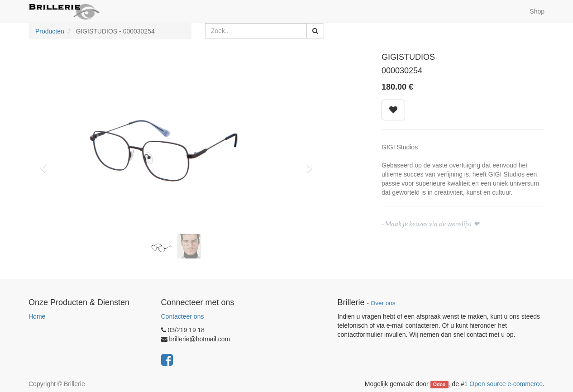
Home (37, 316)
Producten (50, 31)
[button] (46, 164)
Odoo (439, 384)
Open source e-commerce (506, 384)
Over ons (383, 303)
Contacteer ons (183, 316)
